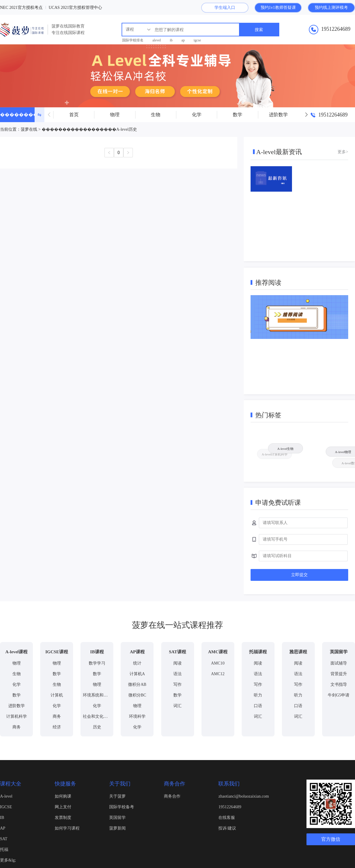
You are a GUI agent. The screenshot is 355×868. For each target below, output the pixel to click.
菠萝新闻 (117, 828)
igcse (197, 40)
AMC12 (218, 674)
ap (183, 40)
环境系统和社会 (97, 695)
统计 (137, 663)
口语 (258, 706)
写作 (177, 684)
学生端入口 (225, 8)
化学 (197, 115)
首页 (74, 115)
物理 (115, 115)
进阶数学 (278, 115)
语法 (177, 674)
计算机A (137, 674)
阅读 (177, 663)
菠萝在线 (29, 129)
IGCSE (6, 807)
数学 (238, 115)
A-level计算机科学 (276, 456)
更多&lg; (8, 860)
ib (171, 40)
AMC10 (218, 663)
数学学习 (97, 663)
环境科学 (137, 716)
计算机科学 (17, 716)
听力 (258, 695)
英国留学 (117, 818)
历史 (97, 727)
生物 (156, 115)
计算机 (57, 695)
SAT (4, 839)
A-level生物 (284, 447)
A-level (6, 796)
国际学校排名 (133, 40)
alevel (157, 40)
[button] (306, 115)
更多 (342, 152)
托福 (4, 850)
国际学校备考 (122, 807)
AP (3, 828)
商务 (17, 727)
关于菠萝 (117, 796)
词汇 (177, 706)
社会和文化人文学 (99, 716)
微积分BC (137, 695)
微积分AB (137, 684)
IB (2, 818)
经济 (57, 727)
